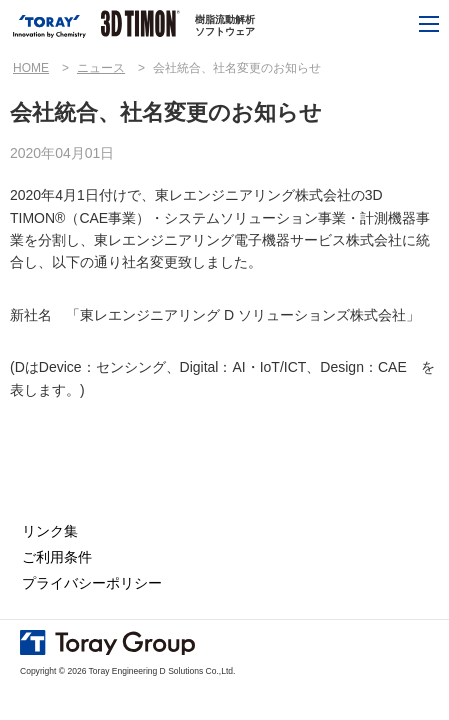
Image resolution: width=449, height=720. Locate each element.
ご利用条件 (57, 557)
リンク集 (50, 531)
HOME (31, 68)
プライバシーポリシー (92, 583)
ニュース (101, 68)
